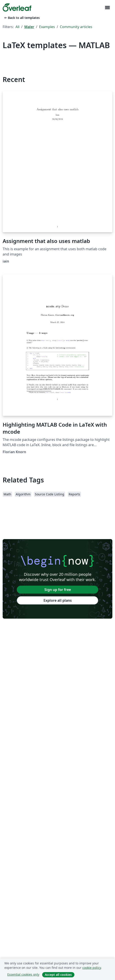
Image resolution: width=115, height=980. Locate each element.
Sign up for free (58, 590)
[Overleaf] (17, 7)
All (17, 27)
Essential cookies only (23, 974)
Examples (47, 27)
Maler (29, 27)
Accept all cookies (58, 975)
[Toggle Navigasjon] (107, 8)
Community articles (76, 27)
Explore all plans (58, 600)
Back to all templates (22, 18)
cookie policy (92, 968)
